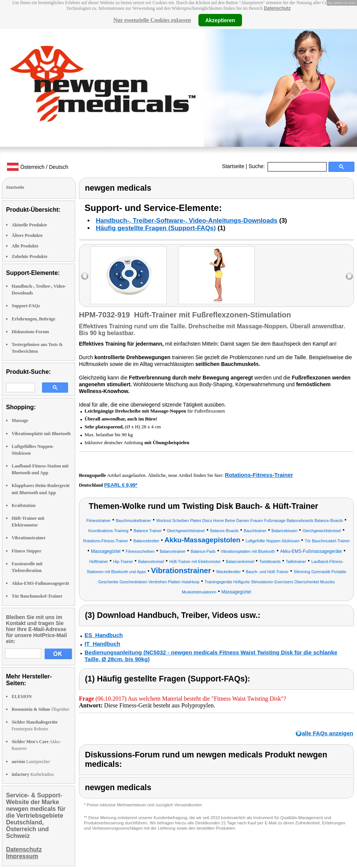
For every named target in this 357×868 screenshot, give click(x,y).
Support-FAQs (26, 306)
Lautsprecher (31, 762)
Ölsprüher (41, 709)
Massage (20, 420)
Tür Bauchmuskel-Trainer (37, 596)
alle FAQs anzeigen (328, 733)
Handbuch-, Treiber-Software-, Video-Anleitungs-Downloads (187, 221)
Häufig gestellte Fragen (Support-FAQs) (156, 228)
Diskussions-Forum (30, 332)
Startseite (233, 166)
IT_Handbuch (102, 644)
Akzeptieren (220, 20)
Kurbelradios (33, 774)
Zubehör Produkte (29, 256)
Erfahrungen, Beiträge (33, 319)
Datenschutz (277, 8)
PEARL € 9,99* (121, 485)
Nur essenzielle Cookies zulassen (152, 20)
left (85, 276)
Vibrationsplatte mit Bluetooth (41, 434)
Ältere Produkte (27, 235)
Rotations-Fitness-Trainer (259, 475)
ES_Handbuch (104, 635)
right (349, 276)
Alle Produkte (25, 246)
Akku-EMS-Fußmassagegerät (40, 583)
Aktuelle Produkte (29, 225)
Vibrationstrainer (29, 538)
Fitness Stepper (26, 551)
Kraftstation (23, 505)
